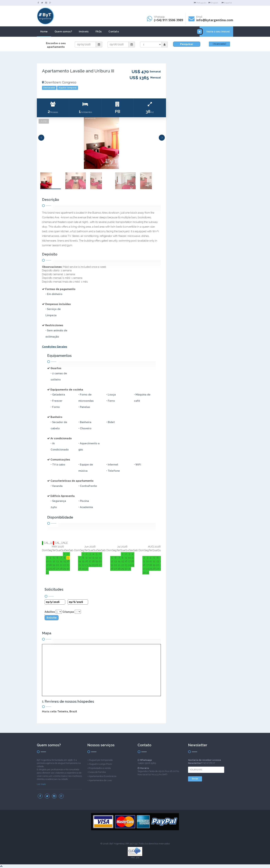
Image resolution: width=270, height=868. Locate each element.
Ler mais (41, 784)
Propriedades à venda (100, 768)
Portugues (200, 3)
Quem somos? (63, 32)
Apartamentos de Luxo (100, 780)
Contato (114, 32)
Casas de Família (97, 772)
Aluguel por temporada (101, 760)
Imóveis (84, 32)
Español (227, 3)
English (213, 3)
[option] (101, 143)
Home (44, 32)
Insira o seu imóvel (215, 32)
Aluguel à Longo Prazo (100, 764)
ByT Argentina (117, 844)
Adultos (50, 612)
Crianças (68, 612)
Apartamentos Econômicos (102, 776)
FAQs (99, 32)
